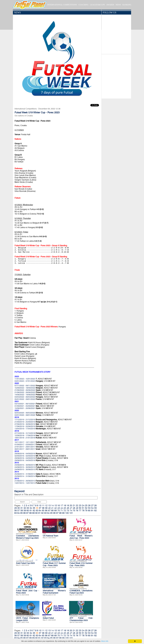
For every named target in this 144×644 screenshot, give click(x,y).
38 (43, 508)
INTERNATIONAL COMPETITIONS (62, 5)
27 (92, 505)
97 (57, 513)
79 (86, 510)
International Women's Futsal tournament (54, 592)
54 (92, 508)
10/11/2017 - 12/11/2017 (25, 442)
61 (31, 510)
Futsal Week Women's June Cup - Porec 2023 (81, 537)
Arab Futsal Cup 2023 (25, 563)
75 (74, 510)
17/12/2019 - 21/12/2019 (25, 420)
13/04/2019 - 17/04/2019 (25, 429)
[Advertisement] (116, 76)
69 (55, 510)
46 (68, 508)
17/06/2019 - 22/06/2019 (25, 426)
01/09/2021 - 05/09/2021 (25, 406)
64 (40, 510)
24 (83, 505)
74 (71, 510)
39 (46, 508)
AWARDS (110, 5)
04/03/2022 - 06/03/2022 (25, 397)
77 (80, 510)
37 (40, 508)
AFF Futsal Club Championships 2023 (81, 619)
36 (37, 508)
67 (49, 510)
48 (74, 508)
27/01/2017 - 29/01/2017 (25, 447)
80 (89, 510)
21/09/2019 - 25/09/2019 (25, 422)
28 (95, 505)
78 (83, 510)
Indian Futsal (48, 618)
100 (67, 513)
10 (40, 505)
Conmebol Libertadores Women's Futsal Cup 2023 (27, 537)
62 (34, 510)
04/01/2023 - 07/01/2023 (25, 381)
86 (24, 513)
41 (52, 508)
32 (25, 508)
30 (19, 508)
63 (37, 510)
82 (95, 510)
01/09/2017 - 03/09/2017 (25, 445)
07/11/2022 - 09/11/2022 (25, 386)
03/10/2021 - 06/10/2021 (25, 404)
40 (49, 508)
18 (65, 505)
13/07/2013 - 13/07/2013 (25, 483)
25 (86, 505)
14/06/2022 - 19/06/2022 (25, 395)
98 (60, 513)
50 (80, 508)
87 (27, 513)
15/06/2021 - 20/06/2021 (25, 408)
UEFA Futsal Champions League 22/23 (27, 619)
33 (28, 508)
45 (65, 508)
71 (62, 510)
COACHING (83, 5)
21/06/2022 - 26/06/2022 (25, 390)
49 (77, 508)
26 (89, 505)
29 (16, 508)
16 (59, 505)
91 (39, 513)
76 (77, 510)
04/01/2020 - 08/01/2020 (25, 415)
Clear (39, 502)
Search (22, 502)
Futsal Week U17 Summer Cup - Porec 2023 (54, 564)
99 (63, 513)
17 (62, 505)
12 (46, 505)
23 (80, 505)
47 (71, 508)
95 (51, 513)
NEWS (118, 5)
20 (71, 505)
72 (65, 510)
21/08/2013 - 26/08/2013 (25, 481)
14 (52, 505)
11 (43, 505)
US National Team (50, 536)
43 (59, 508)
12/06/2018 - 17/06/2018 (25, 435)
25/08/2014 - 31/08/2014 (25, 474)
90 (36, 513)
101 (71, 513)
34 (31, 508)
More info (105, 641)
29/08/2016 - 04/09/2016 (25, 454)
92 (42, 513)
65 (43, 510)
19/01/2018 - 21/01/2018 (25, 438)
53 (89, 508)
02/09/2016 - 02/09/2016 (25, 456)
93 (45, 513)
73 (68, 510)
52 (86, 508)
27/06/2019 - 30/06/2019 (25, 424)
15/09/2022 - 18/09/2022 (25, 388)
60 (28, 510)
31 (22, 508)
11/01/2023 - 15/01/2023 (25, 379)
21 (74, 505)
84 (19, 513)
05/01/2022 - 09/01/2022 (25, 399)
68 (52, 510)
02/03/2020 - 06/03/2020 (25, 413)
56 (16, 510)
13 (49, 505)
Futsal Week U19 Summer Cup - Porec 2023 (81, 564)
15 (56, 505)
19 (68, 505)
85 (22, 513)
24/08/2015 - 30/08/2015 (25, 465)
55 (95, 508)
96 (54, 513)
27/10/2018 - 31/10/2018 (25, 433)
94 (48, 513)
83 (16, 513)
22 (77, 505)
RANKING (127, 5)
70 (59, 510)
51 (83, 508)
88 (30, 513)
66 (46, 510)
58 (22, 510)
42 (55, 508)
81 (92, 510)
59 (25, 510)
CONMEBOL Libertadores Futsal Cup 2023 (81, 592)
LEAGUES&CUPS (97, 5)
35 (34, 508)
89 (33, 513)
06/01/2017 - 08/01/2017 (25, 449)
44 (62, 508)
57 (19, 510)
